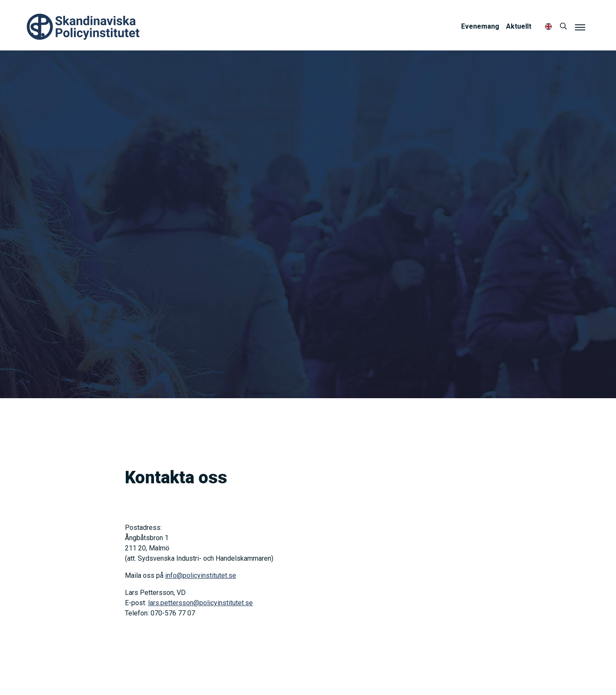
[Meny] (580, 27)
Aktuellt (519, 26)
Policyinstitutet (83, 27)
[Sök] (563, 27)
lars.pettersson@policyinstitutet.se (200, 603)
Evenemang (480, 26)
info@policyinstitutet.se (201, 575)
